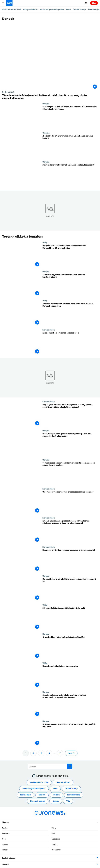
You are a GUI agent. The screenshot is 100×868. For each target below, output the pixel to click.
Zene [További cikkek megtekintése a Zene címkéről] (55, 789)
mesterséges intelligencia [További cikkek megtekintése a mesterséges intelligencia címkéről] (34, 789)
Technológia (94, 9)
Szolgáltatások (8, 858)
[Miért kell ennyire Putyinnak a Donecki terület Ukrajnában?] (70, 175)
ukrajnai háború (30, 9)
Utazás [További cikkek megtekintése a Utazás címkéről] (56, 801)
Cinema (46, 133)
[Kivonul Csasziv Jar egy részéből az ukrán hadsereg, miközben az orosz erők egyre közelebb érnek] (70, 531)
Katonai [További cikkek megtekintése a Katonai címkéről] (42, 795)
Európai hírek (49, 330)
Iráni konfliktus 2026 (12, 9)
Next (4, 839)
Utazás (5, 844)
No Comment (8, 92)
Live (94, 3)
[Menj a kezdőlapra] (9, 3)
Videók (5, 850)
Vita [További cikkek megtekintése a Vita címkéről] (68, 801)
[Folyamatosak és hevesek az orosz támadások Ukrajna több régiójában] (70, 735)
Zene (68, 9)
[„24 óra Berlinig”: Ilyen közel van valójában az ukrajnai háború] (70, 146)
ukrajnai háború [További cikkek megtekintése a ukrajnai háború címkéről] (63, 782)
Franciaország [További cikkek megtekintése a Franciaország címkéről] (74, 795)
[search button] (70, 766)
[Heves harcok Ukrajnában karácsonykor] (70, 676)
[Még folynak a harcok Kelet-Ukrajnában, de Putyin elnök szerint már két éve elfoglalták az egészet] (70, 415)
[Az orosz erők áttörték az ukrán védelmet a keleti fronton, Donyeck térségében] (70, 314)
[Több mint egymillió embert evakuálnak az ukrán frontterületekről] (70, 285)
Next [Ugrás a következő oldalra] (70, 753)
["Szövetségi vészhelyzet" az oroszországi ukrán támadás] (70, 502)
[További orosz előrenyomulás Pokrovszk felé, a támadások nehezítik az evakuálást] (70, 473)
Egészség (56, 839)
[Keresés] (50, 766)
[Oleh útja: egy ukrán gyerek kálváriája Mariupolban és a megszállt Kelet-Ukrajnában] (70, 444)
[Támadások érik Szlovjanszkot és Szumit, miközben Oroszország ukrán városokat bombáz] (50, 97)
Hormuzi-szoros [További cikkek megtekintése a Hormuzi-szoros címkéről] (38, 801)
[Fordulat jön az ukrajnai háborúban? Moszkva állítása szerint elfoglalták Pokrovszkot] (70, 117)
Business (6, 833)
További (6, 865)
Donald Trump (79, 9)
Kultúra (55, 844)
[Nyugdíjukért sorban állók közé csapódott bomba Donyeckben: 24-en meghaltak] (70, 256)
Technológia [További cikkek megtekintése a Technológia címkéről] (25, 795)
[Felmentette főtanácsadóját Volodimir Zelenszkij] (70, 618)
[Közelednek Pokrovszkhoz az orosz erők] (70, 343)
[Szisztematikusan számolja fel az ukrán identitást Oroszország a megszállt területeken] (70, 706)
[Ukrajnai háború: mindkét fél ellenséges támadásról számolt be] (70, 589)
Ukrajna (46, 104)
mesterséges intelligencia (52, 9)
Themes (6, 822)
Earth (54, 833)
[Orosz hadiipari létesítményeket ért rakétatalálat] (70, 647)
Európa (5, 828)
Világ (45, 243)
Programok (56, 850)
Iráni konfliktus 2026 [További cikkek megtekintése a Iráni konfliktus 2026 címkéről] (39, 782)
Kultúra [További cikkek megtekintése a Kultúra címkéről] (56, 795)
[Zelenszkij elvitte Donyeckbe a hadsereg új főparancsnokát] (70, 560)
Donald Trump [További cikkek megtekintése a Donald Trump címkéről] (71, 789)
